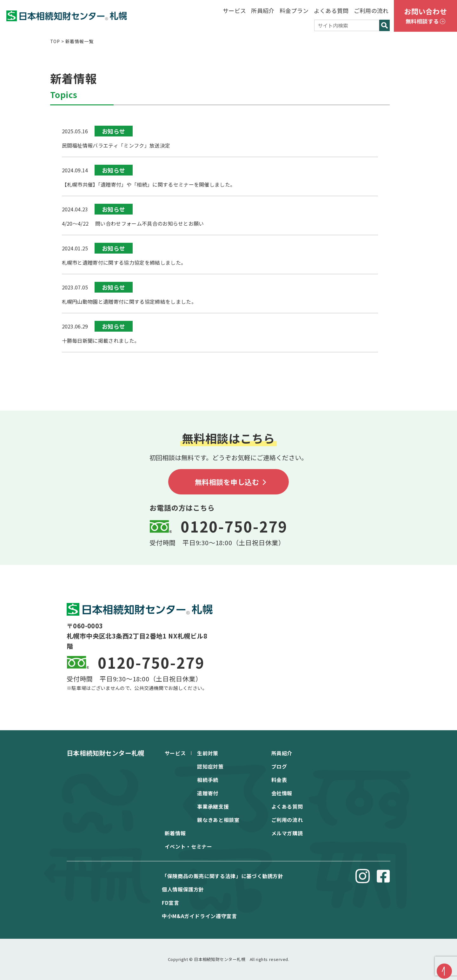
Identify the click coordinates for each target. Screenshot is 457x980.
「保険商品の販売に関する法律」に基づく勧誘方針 (223, 876)
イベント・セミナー (189, 846)
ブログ (279, 766)
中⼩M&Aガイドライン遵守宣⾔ (199, 916)
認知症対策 (210, 766)
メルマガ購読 (287, 833)
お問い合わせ (425, 16)
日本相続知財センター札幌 (106, 753)
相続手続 (208, 780)
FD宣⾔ (171, 903)
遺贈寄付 (208, 793)
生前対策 (208, 753)
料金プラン (294, 10)
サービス (234, 10)
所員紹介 (263, 10)
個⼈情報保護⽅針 (183, 889)
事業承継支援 (213, 806)
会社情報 (282, 793)
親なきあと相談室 (218, 820)
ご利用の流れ (371, 10)
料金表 (279, 780)
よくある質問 (331, 10)
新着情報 (175, 833)
